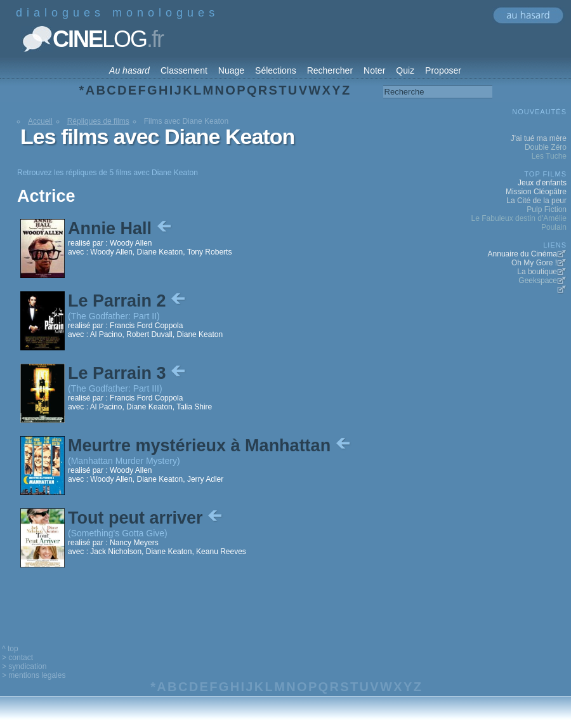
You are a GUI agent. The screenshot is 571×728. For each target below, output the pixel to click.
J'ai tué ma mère (539, 138)
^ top (10, 649)
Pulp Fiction (547, 209)
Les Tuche (549, 156)
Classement (184, 70)
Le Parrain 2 (128, 301)
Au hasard (129, 70)
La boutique (537, 272)
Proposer (443, 70)
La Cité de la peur (536, 201)
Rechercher (330, 70)
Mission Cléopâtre (536, 192)
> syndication (24, 666)
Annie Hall (121, 228)
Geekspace (538, 281)
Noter (374, 70)
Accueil (40, 121)
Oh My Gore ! (534, 263)
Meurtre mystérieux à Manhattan (210, 446)
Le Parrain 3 (128, 373)
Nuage (231, 70)
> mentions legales (34, 675)
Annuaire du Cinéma (522, 254)
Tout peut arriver (146, 518)
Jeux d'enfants (542, 183)
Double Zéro (546, 147)
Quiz (405, 70)
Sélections (276, 70)
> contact (17, 658)
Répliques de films (98, 121)
